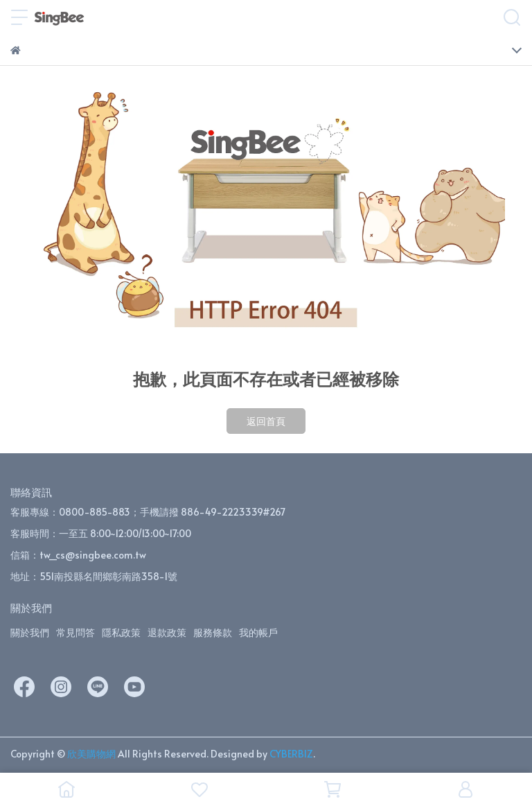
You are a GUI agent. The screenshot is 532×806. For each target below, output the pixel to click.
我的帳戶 (258, 632)
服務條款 (213, 632)
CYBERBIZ (291, 754)
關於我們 (30, 632)
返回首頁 (266, 421)
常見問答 (76, 632)
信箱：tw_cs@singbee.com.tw (78, 555)
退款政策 (167, 632)
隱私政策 (121, 632)
